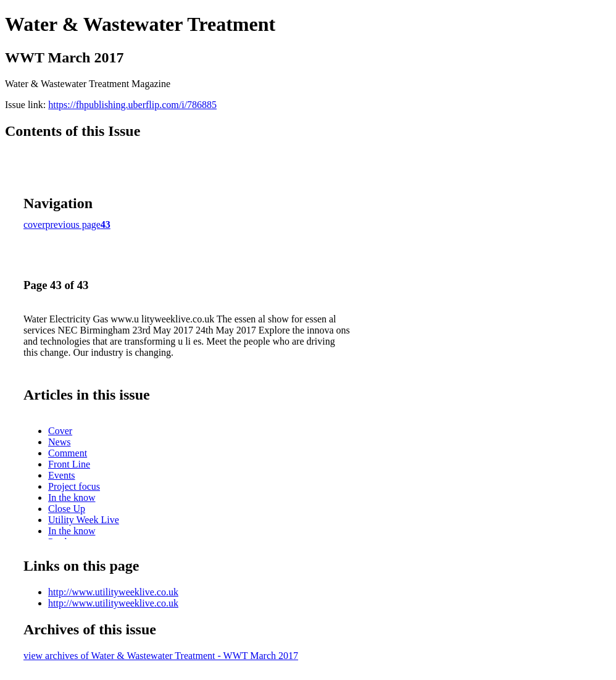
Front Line (69, 464)
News (59, 442)
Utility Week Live (84, 520)
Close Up (67, 509)
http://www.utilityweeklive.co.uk (113, 592)
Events (62, 475)
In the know (72, 497)
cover (35, 225)
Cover (60, 431)
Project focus (74, 486)
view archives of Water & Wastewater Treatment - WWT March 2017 (161, 656)
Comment (68, 453)
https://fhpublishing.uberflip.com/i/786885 (132, 105)
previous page (73, 225)
